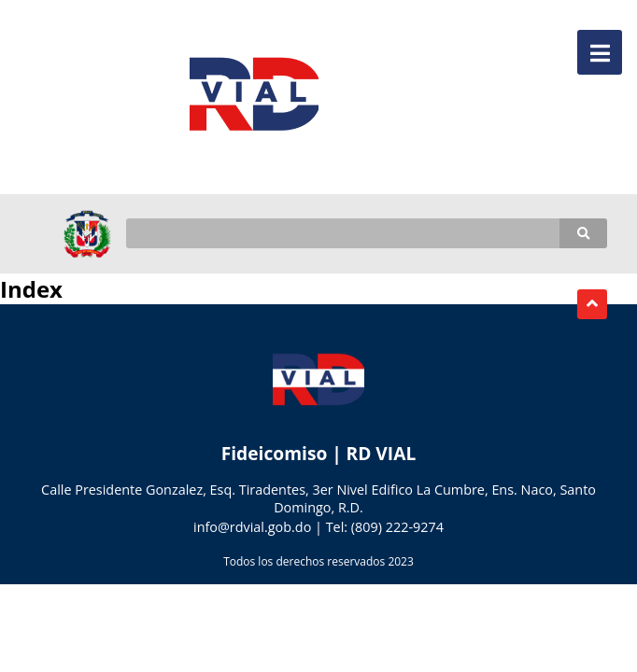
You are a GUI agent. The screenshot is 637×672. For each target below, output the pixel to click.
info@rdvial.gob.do (252, 527)
